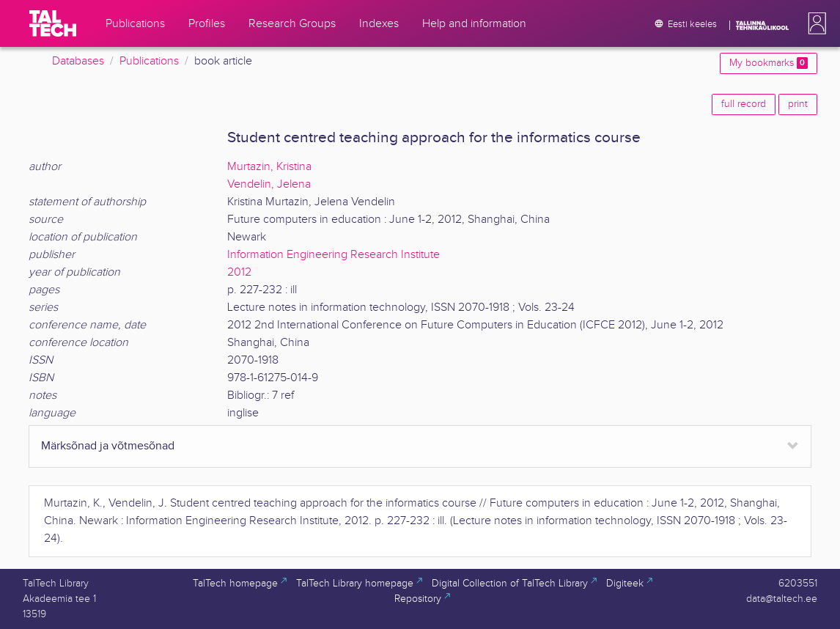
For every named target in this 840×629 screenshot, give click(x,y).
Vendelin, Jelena (269, 184)
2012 (239, 272)
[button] (814, 23)
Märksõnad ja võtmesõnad (108, 446)
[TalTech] (53, 23)
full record (744, 104)
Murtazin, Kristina (269, 167)
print (798, 104)
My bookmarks (769, 63)
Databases (78, 61)
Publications (149, 61)
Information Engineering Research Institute (334, 255)
